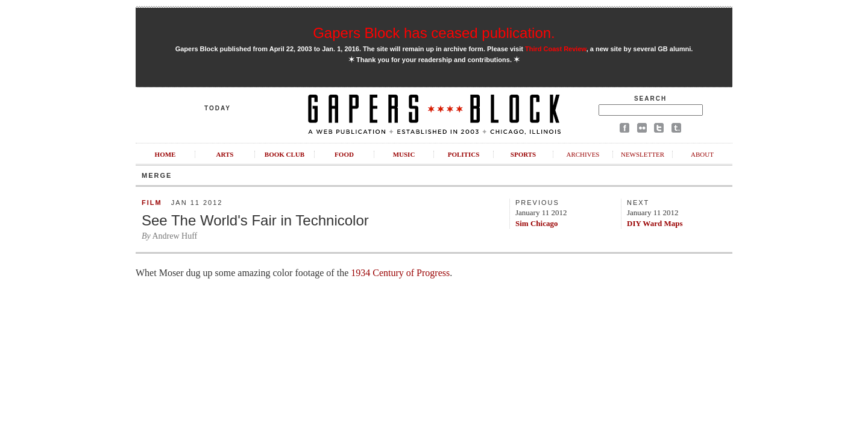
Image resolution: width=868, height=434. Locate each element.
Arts (225, 154)
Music (404, 154)
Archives (583, 154)
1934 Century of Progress (400, 273)
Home (165, 154)
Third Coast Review (556, 49)
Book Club (285, 154)
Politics (464, 154)
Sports (523, 154)
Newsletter (643, 154)
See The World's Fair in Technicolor (255, 220)
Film (152, 203)
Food (344, 154)
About (702, 154)
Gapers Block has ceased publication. (434, 33)
